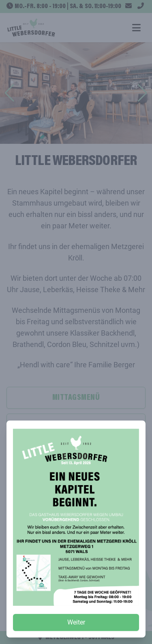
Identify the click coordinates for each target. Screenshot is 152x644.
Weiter (76, 622)
